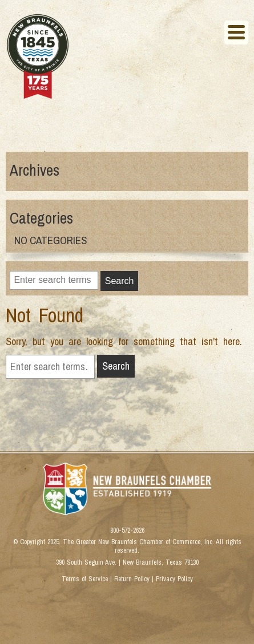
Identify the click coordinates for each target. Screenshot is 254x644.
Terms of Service (85, 579)
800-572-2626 (127, 531)
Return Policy (132, 579)
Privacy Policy (174, 579)
